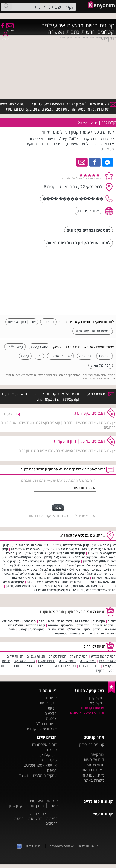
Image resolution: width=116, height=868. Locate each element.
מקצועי (107, 38)
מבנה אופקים (55, 565)
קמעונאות (35, 818)
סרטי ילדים (49, 760)
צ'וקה (87, 629)
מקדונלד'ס (83, 625)
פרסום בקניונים (93, 708)
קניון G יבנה (55, 586)
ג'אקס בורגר (37, 629)
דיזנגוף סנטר (35, 806)
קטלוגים (106, 32)
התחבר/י (5, 38)
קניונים (107, 25)
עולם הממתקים (35, 625)
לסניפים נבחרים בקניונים (89, 230)
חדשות (88, 32)
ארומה (100, 633)
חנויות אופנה (68, 661)
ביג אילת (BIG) (61, 557)
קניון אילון (16, 806)
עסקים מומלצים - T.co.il (38, 775)
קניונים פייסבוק (30, 846)
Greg (25, 356)
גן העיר (41, 553)
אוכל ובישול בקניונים (41, 729)
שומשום (53, 625)
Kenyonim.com (59, 846)
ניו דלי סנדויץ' (56, 629)
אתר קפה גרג (88, 211)
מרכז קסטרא (90, 557)
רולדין (97, 629)
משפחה (56, 32)
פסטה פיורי (60, 633)
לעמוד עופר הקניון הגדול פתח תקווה (78, 243)
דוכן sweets (78, 633)
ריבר (42, 621)
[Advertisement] (82, 282)
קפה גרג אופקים (60, 356)
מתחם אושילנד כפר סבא (101, 590)
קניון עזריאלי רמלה (48, 582)
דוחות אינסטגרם (44, 744)
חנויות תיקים (47, 661)
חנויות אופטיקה (24, 661)
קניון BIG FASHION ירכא (88, 586)
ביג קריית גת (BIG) (26, 569)
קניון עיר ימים (105, 574)
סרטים (52, 750)
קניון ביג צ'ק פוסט (26, 586)
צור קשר (98, 754)
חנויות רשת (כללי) (103, 656)
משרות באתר (94, 780)
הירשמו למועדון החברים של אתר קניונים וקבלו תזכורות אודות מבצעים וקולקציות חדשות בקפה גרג (58, 396)
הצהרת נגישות (93, 770)
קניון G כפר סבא (106, 569)
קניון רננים (109, 545)
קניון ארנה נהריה (13, 582)
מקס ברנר (99, 621)
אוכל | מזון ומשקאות (22, 322)
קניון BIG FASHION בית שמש (71, 578)
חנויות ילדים (15, 656)
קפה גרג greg (101, 365)
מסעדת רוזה (82, 621)
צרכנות (51, 718)
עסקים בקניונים (47, 814)
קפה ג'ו (22, 629)
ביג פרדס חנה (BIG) (72, 574)
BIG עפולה (109, 578)
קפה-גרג (105, 356)
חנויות (92, 25)
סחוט (51, 621)
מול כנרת (76, 582)
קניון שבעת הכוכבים (36, 545)
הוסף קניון (97, 698)
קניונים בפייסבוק (92, 744)
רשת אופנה (88, 661)
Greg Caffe (40, 347)
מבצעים (75, 25)
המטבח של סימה (103, 625)
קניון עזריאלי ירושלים (76, 545)
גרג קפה (85, 356)
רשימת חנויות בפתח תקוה (93, 331)
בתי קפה (48, 322)
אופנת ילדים (107, 661)
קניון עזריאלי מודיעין (89, 565)
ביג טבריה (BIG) (23, 565)
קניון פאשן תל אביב (58, 590)
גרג (39, 356)
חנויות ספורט (57, 656)
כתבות (73, 32)
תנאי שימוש (95, 765)
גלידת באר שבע (11, 621)
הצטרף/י (10, 29)
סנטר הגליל (33, 549)
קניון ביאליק (37, 561)
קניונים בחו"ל (47, 724)
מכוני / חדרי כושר (64, 666)
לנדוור (112, 621)
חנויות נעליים (36, 656)
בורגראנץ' (30, 621)
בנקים (100, 670)
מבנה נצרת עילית (31, 574)
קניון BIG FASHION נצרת (65, 569)
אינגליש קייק (15, 625)
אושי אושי (110, 629)
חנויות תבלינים (89, 666)
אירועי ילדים (53, 25)
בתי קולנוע (49, 755)
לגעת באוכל (65, 621)
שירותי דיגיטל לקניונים (87, 713)
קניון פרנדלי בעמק (69, 561)
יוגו (91, 633)
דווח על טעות (94, 760)
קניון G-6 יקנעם (70, 549)
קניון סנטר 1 (8, 561)
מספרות (28, 666)
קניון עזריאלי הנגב (74, 553)
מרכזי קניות (48, 703)
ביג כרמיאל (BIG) (31, 557)
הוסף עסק (96, 703)
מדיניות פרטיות (93, 775)
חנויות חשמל (79, 656)
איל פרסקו (67, 625)
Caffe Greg (15, 347)
